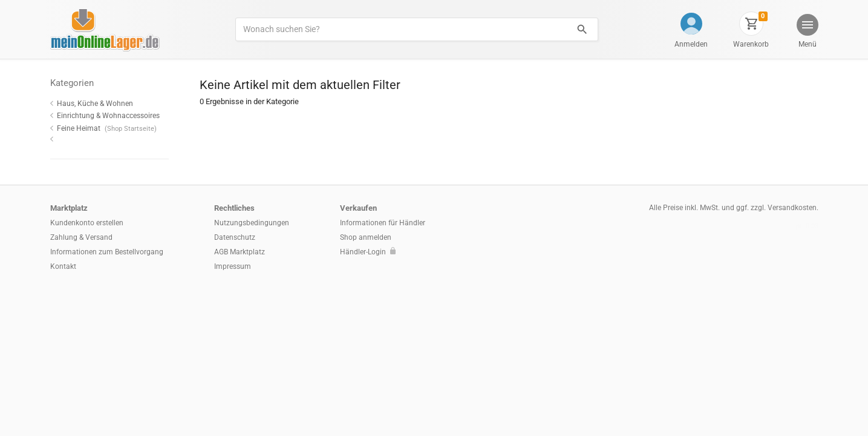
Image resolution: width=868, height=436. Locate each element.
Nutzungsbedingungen (252, 223)
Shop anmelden (366, 237)
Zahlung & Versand (81, 237)
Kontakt (63, 266)
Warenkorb (751, 44)
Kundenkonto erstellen (87, 223)
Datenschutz (235, 237)
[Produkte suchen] (401, 29)
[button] (806, 32)
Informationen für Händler (383, 223)
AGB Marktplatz (240, 252)
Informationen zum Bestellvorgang (107, 252)
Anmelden (691, 44)
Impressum (233, 266)
